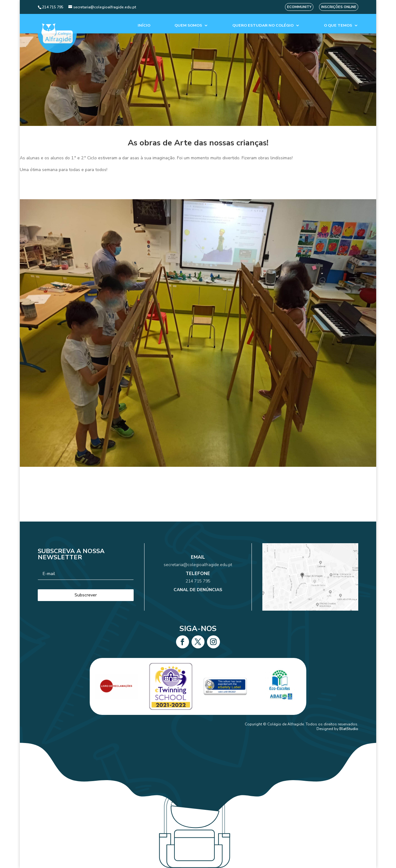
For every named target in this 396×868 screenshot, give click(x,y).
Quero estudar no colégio (263, 26)
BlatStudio (349, 729)
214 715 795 (198, 579)
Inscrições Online (339, 7)
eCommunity (299, 7)
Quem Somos (188, 26)
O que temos (338, 26)
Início (144, 26)
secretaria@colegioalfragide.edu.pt (198, 570)
